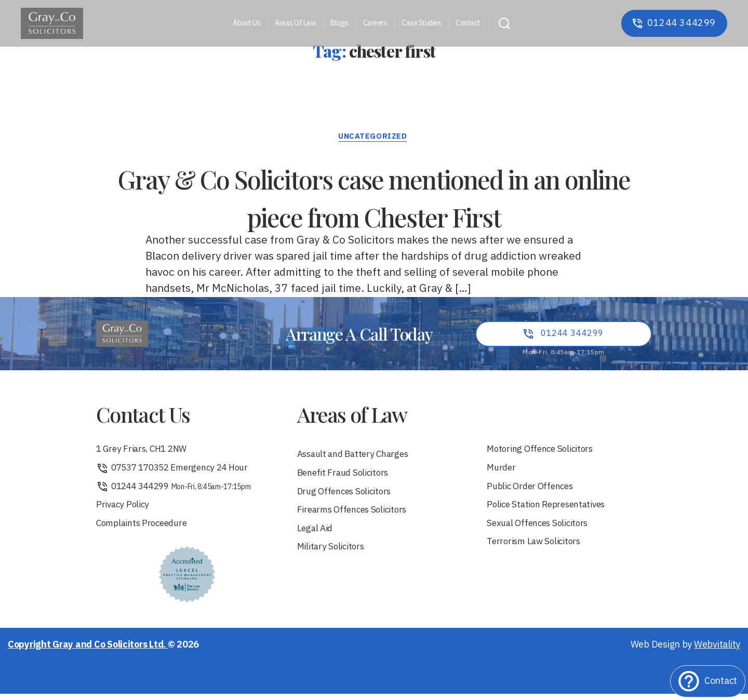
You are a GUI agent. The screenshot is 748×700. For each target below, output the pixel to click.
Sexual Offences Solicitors (540, 529)
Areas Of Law (295, 24)
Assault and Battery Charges (357, 458)
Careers (375, 24)
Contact (468, 24)
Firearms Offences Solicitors (356, 515)
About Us (246, 24)
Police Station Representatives (550, 510)
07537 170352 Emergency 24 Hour (178, 472)
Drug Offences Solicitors (348, 496)
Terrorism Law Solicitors (537, 549)
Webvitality (717, 651)
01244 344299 (176, 491)
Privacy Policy (124, 510)
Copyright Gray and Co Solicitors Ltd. (88, 651)
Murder (502, 472)
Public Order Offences (533, 491)
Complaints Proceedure (145, 529)
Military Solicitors (333, 554)
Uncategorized (374, 138)
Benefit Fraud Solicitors (346, 477)
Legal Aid (316, 535)
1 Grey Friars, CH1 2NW (145, 453)
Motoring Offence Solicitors (544, 453)
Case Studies (421, 24)
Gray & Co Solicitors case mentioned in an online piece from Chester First (374, 196)
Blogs (339, 24)
